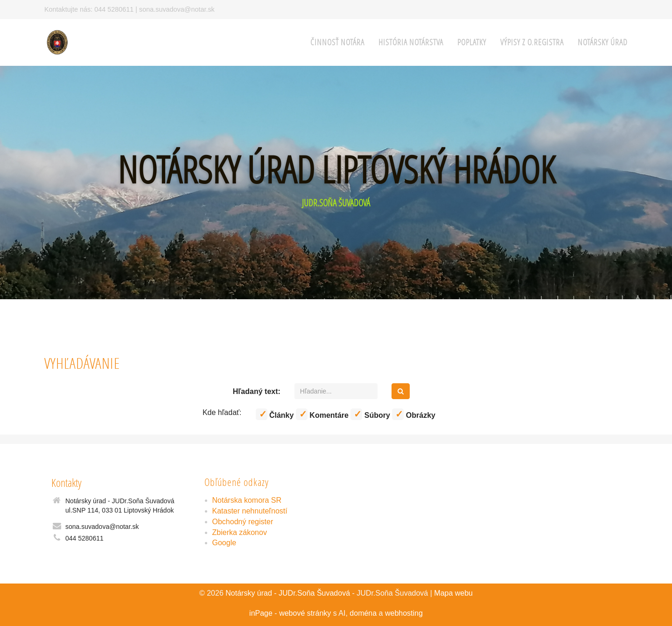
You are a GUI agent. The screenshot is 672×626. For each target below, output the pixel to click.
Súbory (370, 414)
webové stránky (305, 613)
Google (224, 543)
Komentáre (322, 414)
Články (275, 414)
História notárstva (411, 42)
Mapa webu (453, 593)
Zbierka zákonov (240, 532)
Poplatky (472, 42)
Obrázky (414, 414)
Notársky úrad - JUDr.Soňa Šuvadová (288, 593)
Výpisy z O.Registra (532, 42)
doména (363, 613)
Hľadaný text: (257, 391)
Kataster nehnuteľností (250, 511)
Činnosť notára (337, 42)
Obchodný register (243, 522)
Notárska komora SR (247, 500)
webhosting (404, 613)
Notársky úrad (603, 42)
